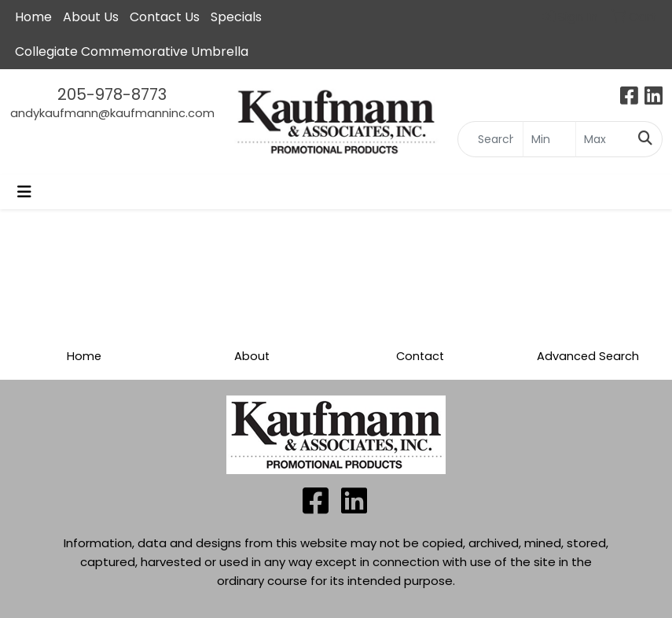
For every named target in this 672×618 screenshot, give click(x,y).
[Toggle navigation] (24, 192)
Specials (236, 17)
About (252, 356)
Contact (420, 356)
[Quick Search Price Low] (550, 139)
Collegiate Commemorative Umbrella (132, 51)
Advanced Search (588, 356)
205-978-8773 (112, 94)
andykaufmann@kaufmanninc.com (112, 113)
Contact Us (165, 17)
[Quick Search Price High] (602, 139)
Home (84, 356)
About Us (91, 17)
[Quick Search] (490, 139)
